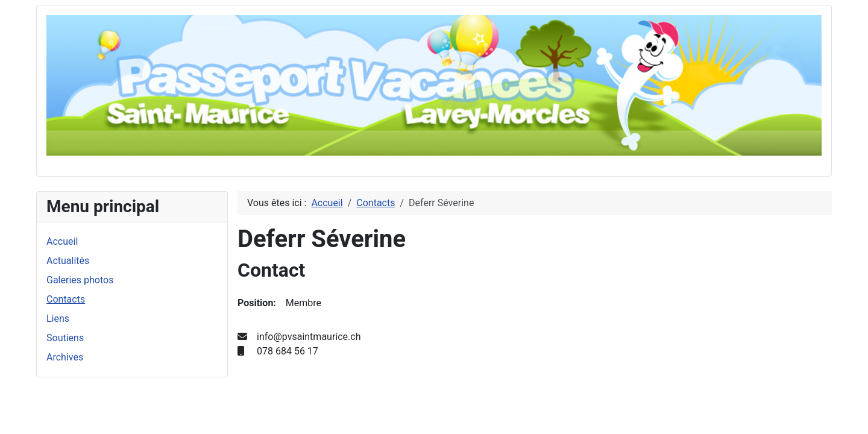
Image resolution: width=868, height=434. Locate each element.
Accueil (62, 241)
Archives (65, 357)
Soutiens (65, 338)
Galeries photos (80, 280)
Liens (58, 319)
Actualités (68, 261)
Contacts (66, 299)
